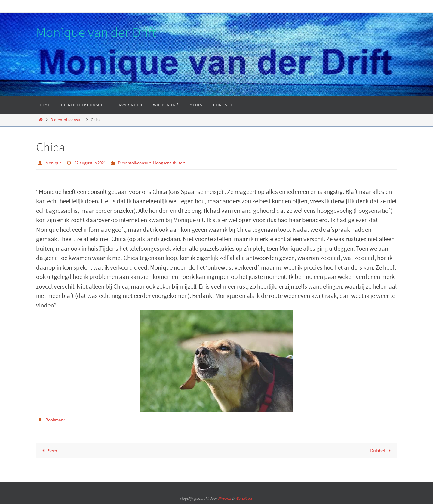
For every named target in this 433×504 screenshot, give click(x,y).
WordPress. (244, 498)
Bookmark (56, 419)
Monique (54, 163)
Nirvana (224, 498)
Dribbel (381, 450)
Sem (49, 450)
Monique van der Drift (96, 32)
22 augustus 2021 (94, 163)
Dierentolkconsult (67, 120)
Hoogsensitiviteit (178, 163)
